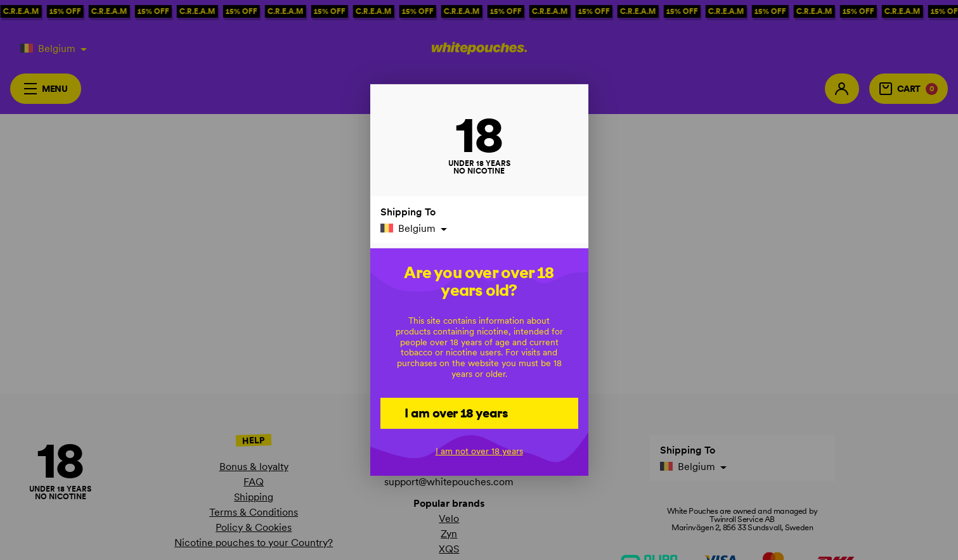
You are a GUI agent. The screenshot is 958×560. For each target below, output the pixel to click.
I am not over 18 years (479, 451)
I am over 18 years (456, 412)
